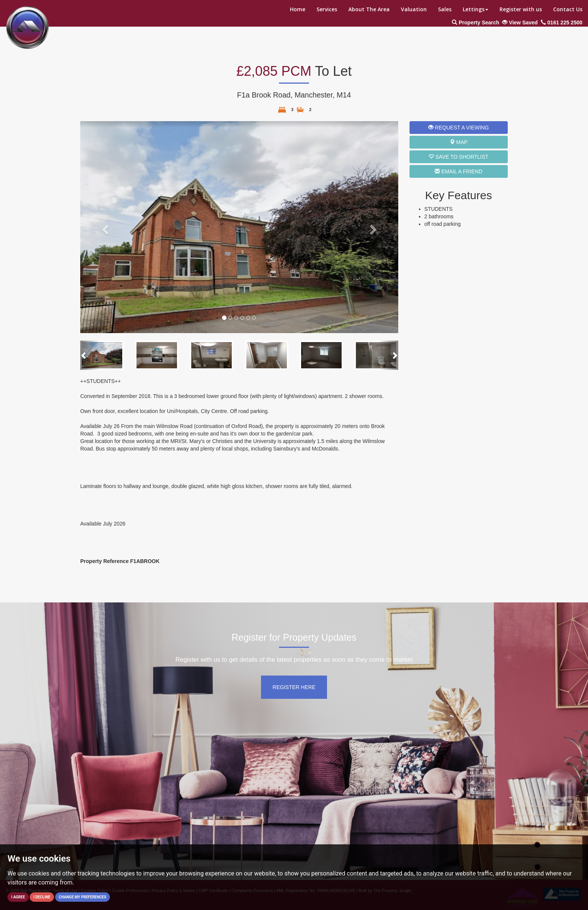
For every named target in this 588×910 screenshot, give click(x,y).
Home (298, 9)
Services (327, 9)
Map (459, 142)
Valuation (414, 9)
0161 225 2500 (562, 23)
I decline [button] (42, 897)
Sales (445, 9)
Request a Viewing (459, 128)
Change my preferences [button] (83, 897)
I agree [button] (18, 897)
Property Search (475, 23)
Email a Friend (458, 171)
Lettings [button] (475, 9)
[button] (104, 227)
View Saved (520, 23)
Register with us (521, 9)
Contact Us (568, 9)
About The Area (369, 9)
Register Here (294, 687)
